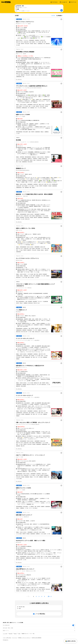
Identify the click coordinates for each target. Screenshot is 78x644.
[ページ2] (36, 596)
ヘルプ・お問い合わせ (7, 638)
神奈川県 (11, 634)
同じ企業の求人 (19, 79)
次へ (49, 596)
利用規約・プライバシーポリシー (24, 638)
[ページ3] (39, 596)
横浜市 (15, 634)
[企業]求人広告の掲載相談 (36, 638)
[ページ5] (44, 596)
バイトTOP (5, 634)
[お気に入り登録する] (61, 19)
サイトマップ (15, 638)
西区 (19, 634)
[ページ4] (42, 596)
